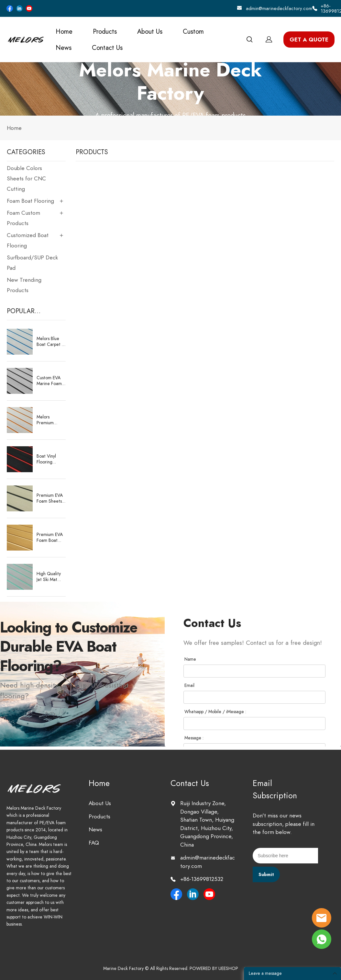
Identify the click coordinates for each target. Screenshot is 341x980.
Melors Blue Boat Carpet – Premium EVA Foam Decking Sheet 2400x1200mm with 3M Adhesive (52, 342)
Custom (193, 31)
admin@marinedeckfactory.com (279, 8)
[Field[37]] (254, 671)
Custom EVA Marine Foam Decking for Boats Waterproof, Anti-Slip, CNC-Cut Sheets (51, 381)
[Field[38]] (254, 697)
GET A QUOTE (309, 40)
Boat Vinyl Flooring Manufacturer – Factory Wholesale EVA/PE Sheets (50, 459)
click (170, 89)
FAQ (94, 843)
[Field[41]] (254, 724)
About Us (150, 31)
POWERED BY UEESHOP (214, 969)
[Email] (286, 856)
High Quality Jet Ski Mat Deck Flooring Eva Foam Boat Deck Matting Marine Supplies (51, 577)
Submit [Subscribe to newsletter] (266, 875)
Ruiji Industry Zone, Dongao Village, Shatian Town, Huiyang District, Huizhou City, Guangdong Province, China (207, 824)
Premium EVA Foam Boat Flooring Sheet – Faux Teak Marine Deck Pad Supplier (51, 538)
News (64, 48)
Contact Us (107, 48)
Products (105, 31)
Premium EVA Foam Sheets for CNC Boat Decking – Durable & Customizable (50, 498)
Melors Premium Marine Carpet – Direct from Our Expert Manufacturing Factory (51, 420)
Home (64, 31)
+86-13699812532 (202, 879)
